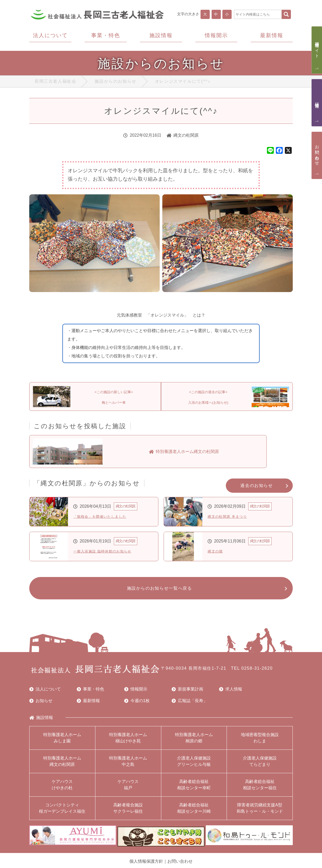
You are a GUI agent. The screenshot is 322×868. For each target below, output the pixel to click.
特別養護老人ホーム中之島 (128, 765)
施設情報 (41, 722)
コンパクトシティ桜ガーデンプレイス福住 (62, 812)
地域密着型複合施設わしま (260, 742)
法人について (45, 693)
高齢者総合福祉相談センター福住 (260, 789)
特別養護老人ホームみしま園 (62, 742)
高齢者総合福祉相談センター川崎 (194, 812)
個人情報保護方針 (146, 863)
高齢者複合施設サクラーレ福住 (128, 812)
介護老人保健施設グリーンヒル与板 (194, 765)
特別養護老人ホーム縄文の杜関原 (62, 765)
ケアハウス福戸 (128, 789)
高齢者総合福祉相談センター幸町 (194, 789)
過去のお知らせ (257, 488)
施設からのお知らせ (115, 83)
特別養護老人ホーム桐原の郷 (194, 742)
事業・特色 (90, 693)
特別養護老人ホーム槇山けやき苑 (128, 742)
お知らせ (41, 705)
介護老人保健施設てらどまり (260, 765)
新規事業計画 (187, 693)
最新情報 (88, 705)
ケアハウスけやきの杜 (62, 789)
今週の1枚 (137, 705)
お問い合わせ (180, 863)
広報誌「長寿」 (189, 705)
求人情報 (231, 693)
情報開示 (136, 693)
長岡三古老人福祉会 (55, 83)
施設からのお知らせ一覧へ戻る (158, 592)
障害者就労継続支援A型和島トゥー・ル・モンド (260, 812)
